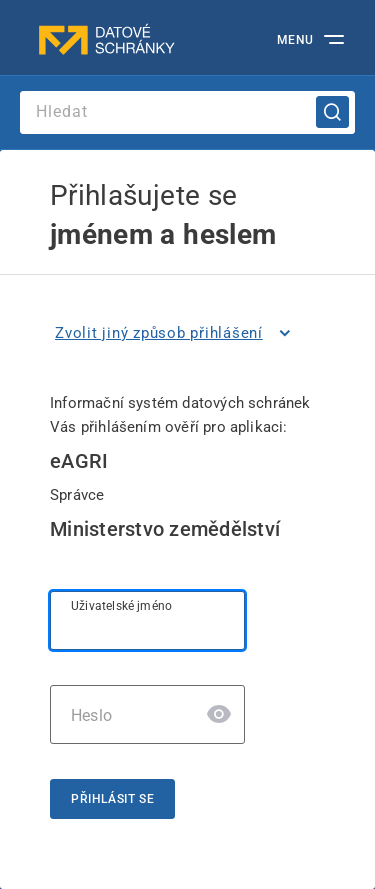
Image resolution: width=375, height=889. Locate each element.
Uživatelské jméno (121, 606)
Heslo (91, 715)
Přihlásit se (112, 799)
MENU (295, 40)
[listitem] (176, 333)
